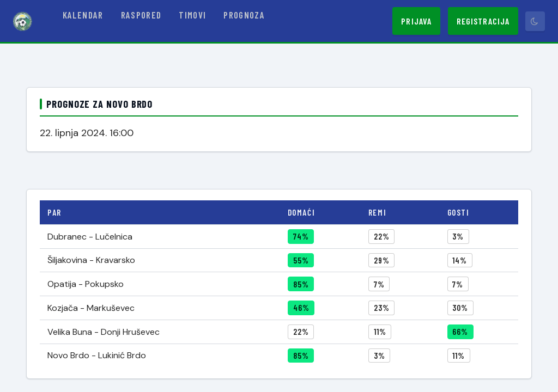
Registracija (483, 21)
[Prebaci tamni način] (535, 21)
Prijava (416, 21)
